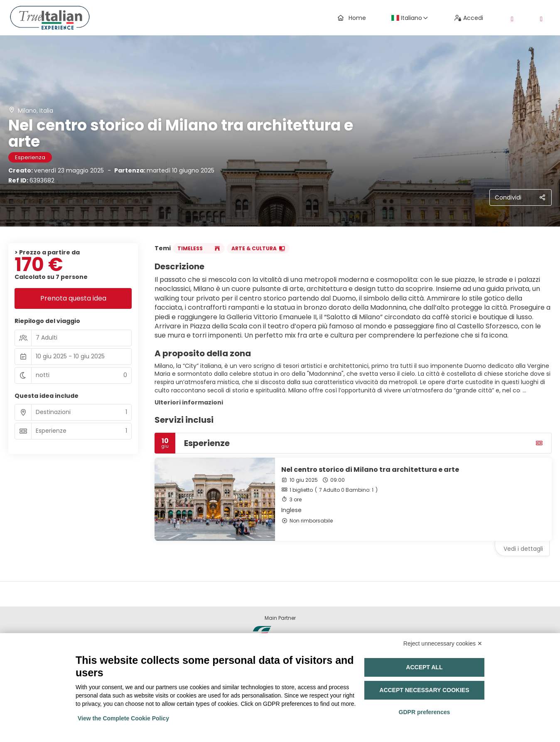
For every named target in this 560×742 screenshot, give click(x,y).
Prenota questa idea (73, 298)
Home (352, 18)
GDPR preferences (425, 712)
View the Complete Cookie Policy (123, 718)
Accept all (424, 667)
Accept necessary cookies (424, 690)
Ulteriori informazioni (189, 402)
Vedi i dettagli (523, 549)
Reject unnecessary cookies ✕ (443, 643)
